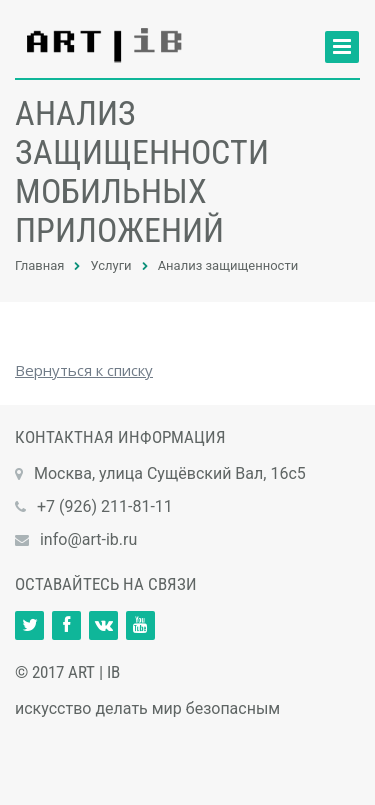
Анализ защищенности (228, 265)
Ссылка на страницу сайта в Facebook (66, 625)
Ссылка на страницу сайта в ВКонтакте (104, 625)
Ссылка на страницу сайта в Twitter (30, 625)
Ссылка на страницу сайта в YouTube (140, 625)
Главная (39, 265)
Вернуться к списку (84, 370)
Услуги (110, 265)
